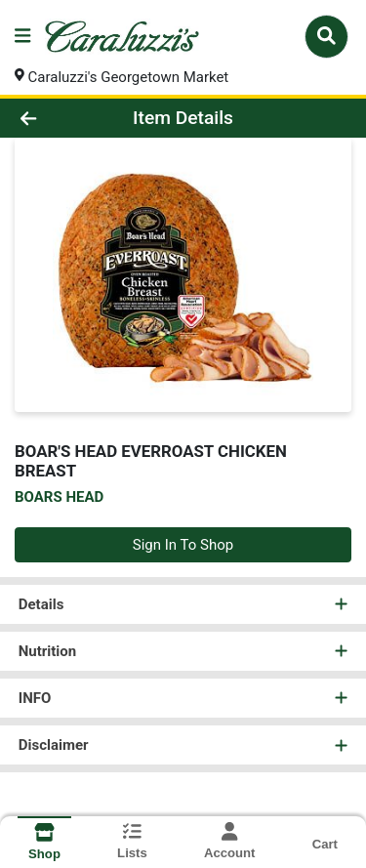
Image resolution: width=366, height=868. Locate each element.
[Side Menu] (22, 37)
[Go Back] (57, 119)
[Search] (326, 36)
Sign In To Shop (183, 545)
